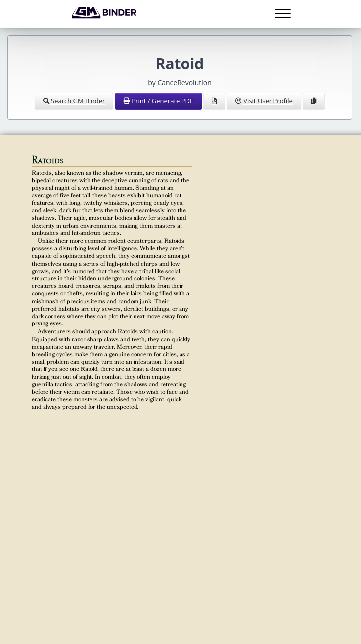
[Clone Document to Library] (314, 101)
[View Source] (214, 101)
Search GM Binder (74, 101)
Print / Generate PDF (158, 101)
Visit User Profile (264, 101)
